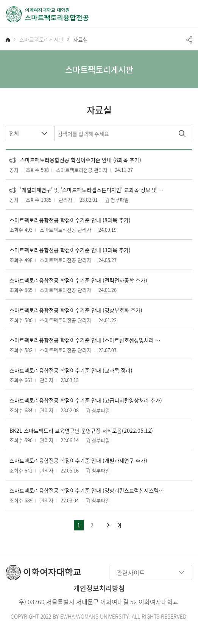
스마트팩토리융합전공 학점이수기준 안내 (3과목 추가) (70, 250)
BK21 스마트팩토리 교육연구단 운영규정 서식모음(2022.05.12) (81, 431)
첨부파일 (120, 200)
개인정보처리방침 (99, 588)
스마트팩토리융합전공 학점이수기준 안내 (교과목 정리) (71, 370)
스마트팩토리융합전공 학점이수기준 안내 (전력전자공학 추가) (78, 280)
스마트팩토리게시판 (41, 40)
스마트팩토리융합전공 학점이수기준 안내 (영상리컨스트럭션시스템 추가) (87, 490)
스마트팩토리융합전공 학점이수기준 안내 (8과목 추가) (75, 160)
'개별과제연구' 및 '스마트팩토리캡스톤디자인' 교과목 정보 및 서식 (87, 190)
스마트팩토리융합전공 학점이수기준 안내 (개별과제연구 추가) (78, 461)
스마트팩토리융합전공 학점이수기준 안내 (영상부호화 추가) (76, 310)
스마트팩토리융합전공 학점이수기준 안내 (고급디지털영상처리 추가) (86, 400)
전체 (14, 133)
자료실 (80, 40)
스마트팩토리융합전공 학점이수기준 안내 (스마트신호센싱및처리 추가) (87, 340)
